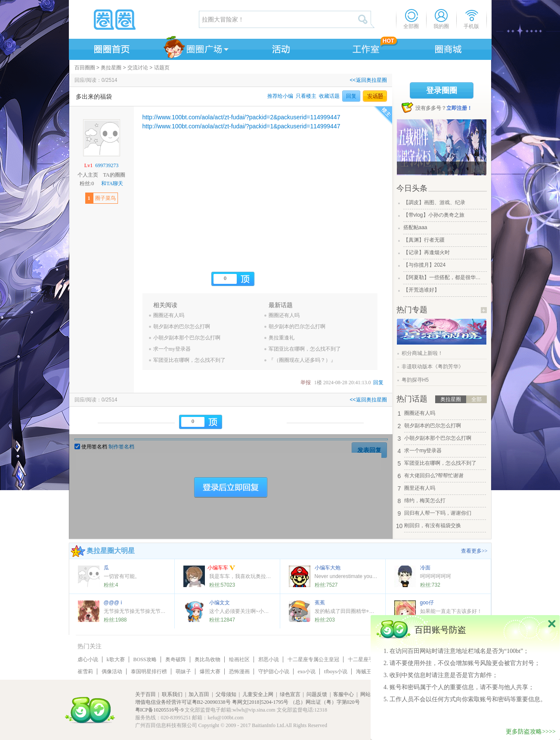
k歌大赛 (116, 659)
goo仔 (427, 603)
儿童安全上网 (258, 694)
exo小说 (307, 672)
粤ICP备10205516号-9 (159, 710)
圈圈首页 (111, 48)
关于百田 (145, 694)
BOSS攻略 (145, 659)
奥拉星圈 (111, 68)
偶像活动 (112, 672)
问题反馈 (317, 694)
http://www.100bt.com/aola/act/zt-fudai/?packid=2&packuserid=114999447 (241, 117)
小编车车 (221, 568)
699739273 (107, 165)
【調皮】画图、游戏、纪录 (434, 202)
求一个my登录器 (172, 349)
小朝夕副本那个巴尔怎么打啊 (187, 338)
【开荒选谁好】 (421, 290)
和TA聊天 (112, 183)
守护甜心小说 (274, 672)
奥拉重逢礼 (282, 338)
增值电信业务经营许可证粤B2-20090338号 (183, 702)
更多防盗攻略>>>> (531, 732)
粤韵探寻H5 (415, 380)
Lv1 (88, 165)
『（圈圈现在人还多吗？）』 (302, 360)
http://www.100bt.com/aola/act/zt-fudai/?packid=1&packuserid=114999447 (241, 126)
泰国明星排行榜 (149, 672)
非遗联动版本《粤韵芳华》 (433, 367)
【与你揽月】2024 (425, 265)
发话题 (375, 96)
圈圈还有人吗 (169, 315)
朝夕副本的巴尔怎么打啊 (182, 326)
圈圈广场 (195, 48)
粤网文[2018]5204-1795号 (260, 702)
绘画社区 (239, 659)
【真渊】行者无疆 (424, 240)
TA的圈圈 (114, 175)
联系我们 (172, 694)
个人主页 (88, 175)
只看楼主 (306, 96)
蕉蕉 (320, 603)
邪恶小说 (269, 659)
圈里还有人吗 (420, 488)
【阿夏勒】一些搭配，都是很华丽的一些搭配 (444, 277)
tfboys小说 (336, 672)
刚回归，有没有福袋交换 (433, 525)
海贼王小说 (369, 672)
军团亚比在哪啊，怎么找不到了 (189, 360)
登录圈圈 (442, 90)
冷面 (425, 568)
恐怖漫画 (239, 672)
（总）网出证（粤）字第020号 (325, 702)
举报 (306, 382)
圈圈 (133, 19)
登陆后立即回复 (231, 488)
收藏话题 (329, 96)
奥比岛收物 (207, 659)
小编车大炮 (328, 568)
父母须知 (226, 694)
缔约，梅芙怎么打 (425, 501)
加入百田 (199, 694)
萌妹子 (183, 672)
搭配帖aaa (415, 227)
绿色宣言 (290, 694)
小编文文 (220, 603)
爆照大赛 (210, 672)
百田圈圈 (85, 68)
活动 (280, 48)
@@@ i (113, 603)
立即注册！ (459, 108)
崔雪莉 (85, 672)
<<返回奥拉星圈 (368, 80)
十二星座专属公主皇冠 (313, 659)
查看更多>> (474, 551)
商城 (449, 48)
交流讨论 (138, 68)
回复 (351, 96)
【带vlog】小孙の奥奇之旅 (434, 215)
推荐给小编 (280, 96)
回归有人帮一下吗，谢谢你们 (438, 513)
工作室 (364, 48)
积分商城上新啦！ (422, 353)
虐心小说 (88, 659)
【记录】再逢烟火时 (427, 252)
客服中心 (343, 694)
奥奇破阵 (176, 659)
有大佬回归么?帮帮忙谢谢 (434, 476)
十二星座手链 (363, 659)
